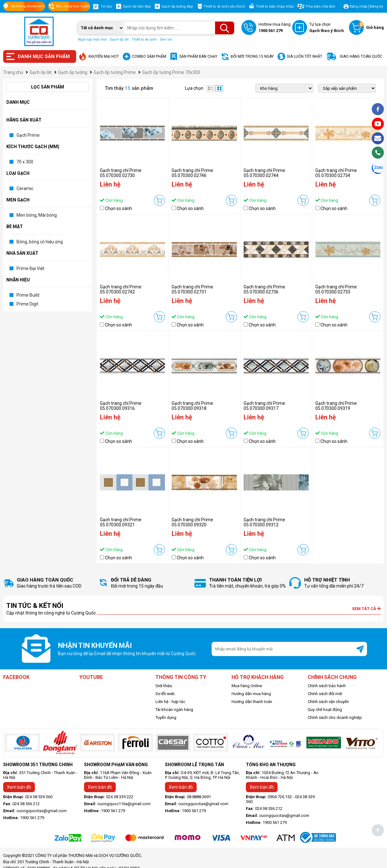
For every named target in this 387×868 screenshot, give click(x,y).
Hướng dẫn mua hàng (251, 694)
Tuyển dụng (166, 717)
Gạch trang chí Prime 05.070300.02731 (192, 289)
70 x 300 (25, 162)
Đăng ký (376, 7)
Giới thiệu (164, 686)
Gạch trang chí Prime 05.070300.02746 (192, 173)
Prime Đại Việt (30, 268)
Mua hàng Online (247, 686)
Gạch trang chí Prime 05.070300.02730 (121, 173)
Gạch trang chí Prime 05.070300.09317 (264, 406)
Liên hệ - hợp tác (170, 702)
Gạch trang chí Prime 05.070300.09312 (264, 522)
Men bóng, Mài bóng (37, 215)
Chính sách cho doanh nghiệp (335, 717)
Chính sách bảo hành (327, 686)
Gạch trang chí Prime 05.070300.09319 (336, 406)
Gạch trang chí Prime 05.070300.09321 (121, 522)
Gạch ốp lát (119, 39)
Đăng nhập (359, 7)
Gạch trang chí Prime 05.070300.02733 (336, 289)
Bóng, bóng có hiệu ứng (40, 242)
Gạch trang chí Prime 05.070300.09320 (192, 522)
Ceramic (25, 188)
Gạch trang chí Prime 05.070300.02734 (336, 173)
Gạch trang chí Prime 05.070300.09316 (121, 406)
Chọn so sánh (118, 208)
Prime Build (28, 295)
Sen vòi (166, 39)
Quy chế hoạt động (325, 710)
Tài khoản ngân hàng (174, 710)
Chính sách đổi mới (325, 694)
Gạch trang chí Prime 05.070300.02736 (264, 289)
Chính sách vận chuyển (328, 702)
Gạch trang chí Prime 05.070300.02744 (264, 173)
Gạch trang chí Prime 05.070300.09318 (192, 406)
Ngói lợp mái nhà (92, 39)
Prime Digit (27, 304)
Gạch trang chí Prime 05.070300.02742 (121, 289)
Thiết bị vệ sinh (144, 39)
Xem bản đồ (19, 787)
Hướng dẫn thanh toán (252, 702)
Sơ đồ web (165, 694)
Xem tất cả (366, 609)
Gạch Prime (28, 135)
